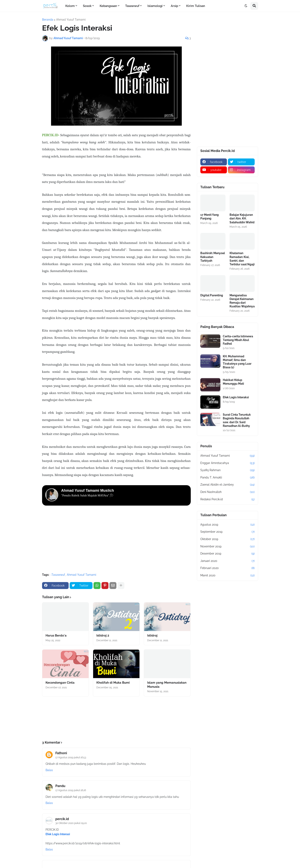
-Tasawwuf (58, 575)
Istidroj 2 (103, 635)
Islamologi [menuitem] (155, 6)
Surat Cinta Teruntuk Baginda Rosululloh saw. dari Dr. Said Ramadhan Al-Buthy (237, 420)
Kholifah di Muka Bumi (113, 683)
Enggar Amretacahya (228, 463)
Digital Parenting (212, 295)
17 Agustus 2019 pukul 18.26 (71, 790)
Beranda (48, 20)
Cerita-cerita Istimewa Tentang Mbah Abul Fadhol (238, 340)
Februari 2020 (228, 568)
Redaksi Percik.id (228, 499)
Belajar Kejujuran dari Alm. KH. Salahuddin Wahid (242, 218)
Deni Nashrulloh (228, 492)
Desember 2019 (228, 554)
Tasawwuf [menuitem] (132, 6)
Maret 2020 (228, 576)
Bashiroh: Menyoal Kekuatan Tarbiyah (213, 257)
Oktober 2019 (228, 539)
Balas (49, 770)
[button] (246, 6)
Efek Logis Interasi (58, 834)
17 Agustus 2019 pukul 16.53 (71, 757)
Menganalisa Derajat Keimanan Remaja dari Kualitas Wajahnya (242, 301)
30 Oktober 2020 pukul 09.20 (71, 823)
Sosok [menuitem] (87, 6)
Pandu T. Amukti (228, 478)
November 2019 (228, 547)
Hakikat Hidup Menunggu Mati (233, 382)
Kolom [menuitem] (70, 6)
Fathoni (61, 753)
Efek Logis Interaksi (236, 397)
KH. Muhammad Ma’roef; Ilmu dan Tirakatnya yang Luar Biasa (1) (237, 362)
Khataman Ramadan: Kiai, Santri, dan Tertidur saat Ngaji (242, 259)
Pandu (60, 786)
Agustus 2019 (228, 525)
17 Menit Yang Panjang (210, 217)
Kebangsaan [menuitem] (108, 6)
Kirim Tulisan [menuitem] (196, 6)
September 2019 (228, 532)
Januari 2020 (228, 561)
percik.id (62, 819)
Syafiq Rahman (228, 470)
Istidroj (152, 635)
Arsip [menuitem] (174, 6)
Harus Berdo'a (56, 635)
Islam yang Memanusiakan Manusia (167, 685)
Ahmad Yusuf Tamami (71, 20)
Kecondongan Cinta (60, 683)
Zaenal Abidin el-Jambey (228, 485)
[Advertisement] (116, 539)
